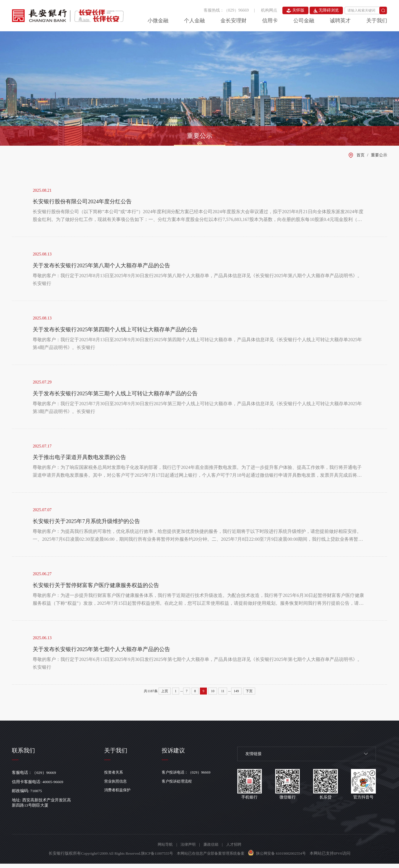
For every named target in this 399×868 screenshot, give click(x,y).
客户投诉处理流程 (180, 786)
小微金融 (158, 21)
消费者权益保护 (119, 795)
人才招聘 (236, 849)
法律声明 (187, 849)
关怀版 (296, 10)
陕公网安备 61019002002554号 (285, 857)
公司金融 (304, 21)
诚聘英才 (340, 21)
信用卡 (270, 21)
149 (236, 695)
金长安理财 (233, 21)
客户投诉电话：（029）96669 (190, 777)
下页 (249, 695)
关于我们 (377, 21)
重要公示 (200, 136)
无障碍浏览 (326, 10)
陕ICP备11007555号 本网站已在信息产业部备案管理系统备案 (192, 857)
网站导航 (163, 849)
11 (223, 695)
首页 (361, 155)
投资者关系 (115, 777)
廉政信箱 (212, 849)
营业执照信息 (117, 786)
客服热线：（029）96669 (226, 10)
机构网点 (269, 10)
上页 (165, 695)
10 (213, 695)
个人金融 (194, 21)
